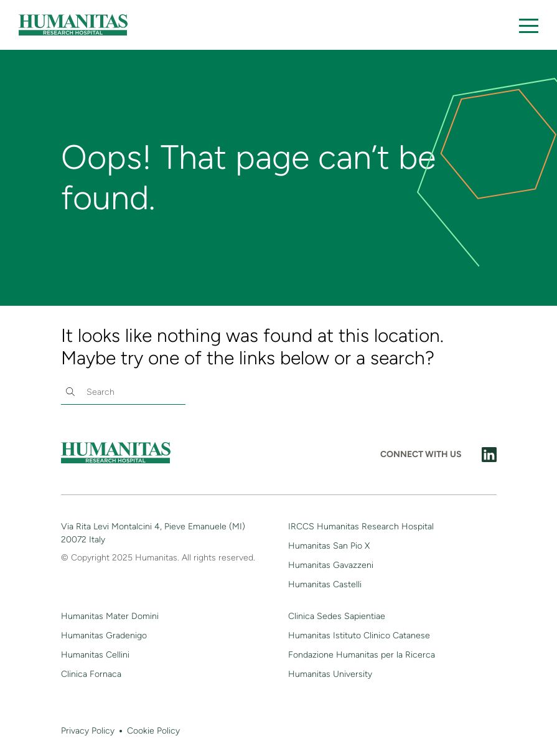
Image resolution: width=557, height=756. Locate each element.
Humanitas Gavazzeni (331, 565)
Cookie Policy (153, 731)
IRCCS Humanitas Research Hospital (361, 527)
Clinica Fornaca (91, 674)
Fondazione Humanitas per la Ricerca (362, 655)
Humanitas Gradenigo (104, 636)
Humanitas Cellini (95, 655)
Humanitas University (330, 674)
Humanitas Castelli (325, 584)
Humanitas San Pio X (329, 546)
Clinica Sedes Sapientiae (337, 616)
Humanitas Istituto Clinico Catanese (359, 636)
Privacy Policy (88, 731)
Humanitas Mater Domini (110, 616)
